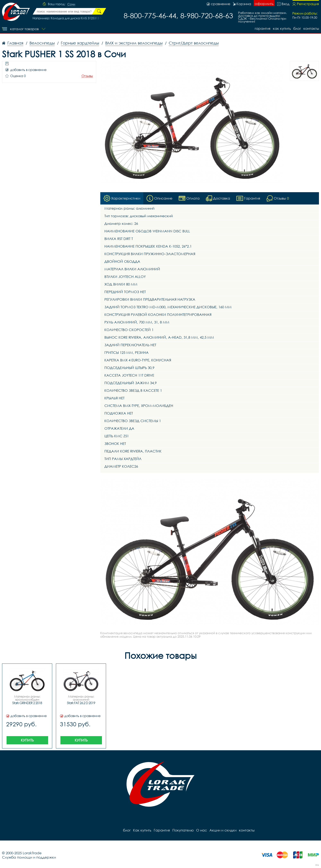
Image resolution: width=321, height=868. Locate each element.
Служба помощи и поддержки (29, 857)
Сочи (71, 4)
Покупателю (183, 830)
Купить (27, 740)
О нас (202, 830)
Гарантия (263, 28)
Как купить (282, 28)
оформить (264, 4)
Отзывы (87, 76)
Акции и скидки (223, 830)
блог (297, 28)
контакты (311, 28)
